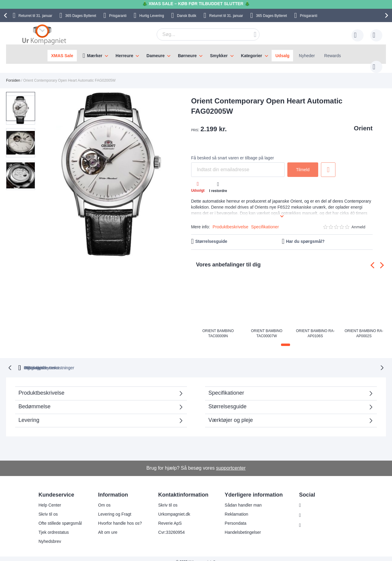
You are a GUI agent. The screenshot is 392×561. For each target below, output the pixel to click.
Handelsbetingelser (243, 526)
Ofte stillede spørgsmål (60, 517)
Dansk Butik (187, 16)
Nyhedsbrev (50, 535)
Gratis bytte (171, 361)
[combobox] (199, 34)
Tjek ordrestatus (54, 526)
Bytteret (81, 16)
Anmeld (358, 221)
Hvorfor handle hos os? (120, 517)
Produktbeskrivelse (230, 221)
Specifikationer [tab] (226, 386)
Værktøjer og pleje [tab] (231, 413)
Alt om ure (108, 526)
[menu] (196, 54)
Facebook (313, 509)
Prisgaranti (118, 16)
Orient (363, 122)
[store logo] (44, 34)
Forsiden (13, 74)
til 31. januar (35, 16)
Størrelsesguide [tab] (227, 400)
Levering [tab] (29, 413)
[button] (22, 131)
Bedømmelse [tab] (34, 400)
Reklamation (237, 507)
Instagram (313, 499)
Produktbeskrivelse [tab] (41, 386)
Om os (104, 498)
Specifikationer (265, 221)
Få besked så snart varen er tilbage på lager (233, 152)
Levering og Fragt (115, 507)
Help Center (50, 498)
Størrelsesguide (211, 235)
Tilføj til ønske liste (328, 164)
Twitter (310, 519)
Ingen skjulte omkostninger (228, 361)
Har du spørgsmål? (305, 235)
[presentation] (6, 15)
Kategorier (252, 56)
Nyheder (307, 56)
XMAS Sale (62, 56)
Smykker (219, 56)
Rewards (333, 56)
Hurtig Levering (152, 16)
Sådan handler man (243, 498)
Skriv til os (48, 507)
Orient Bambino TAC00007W (267, 327)
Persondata (236, 517)
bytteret (121, 361)
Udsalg (282, 56)
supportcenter (231, 461)
